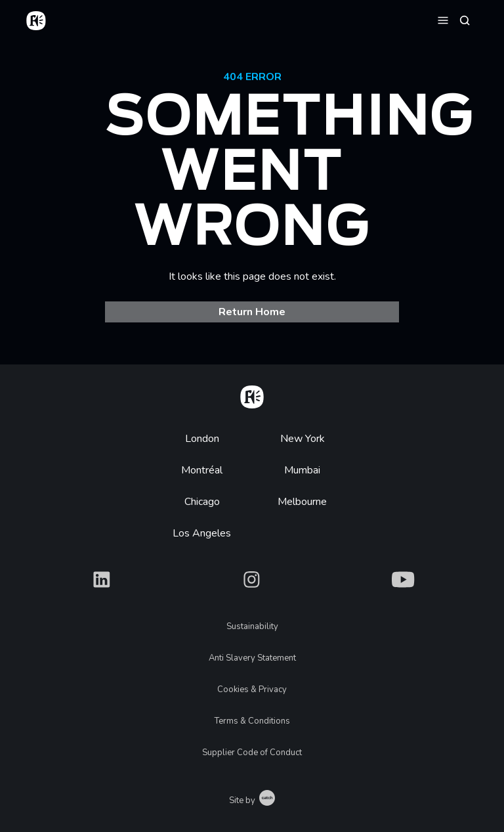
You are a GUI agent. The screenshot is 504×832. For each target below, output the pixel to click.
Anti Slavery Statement (252, 658)
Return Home (252, 312)
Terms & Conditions (252, 721)
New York (303, 439)
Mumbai (302, 470)
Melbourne (302, 502)
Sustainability (252, 626)
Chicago (202, 502)
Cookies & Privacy (252, 690)
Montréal (202, 470)
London (202, 439)
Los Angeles (202, 533)
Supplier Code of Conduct (252, 753)
